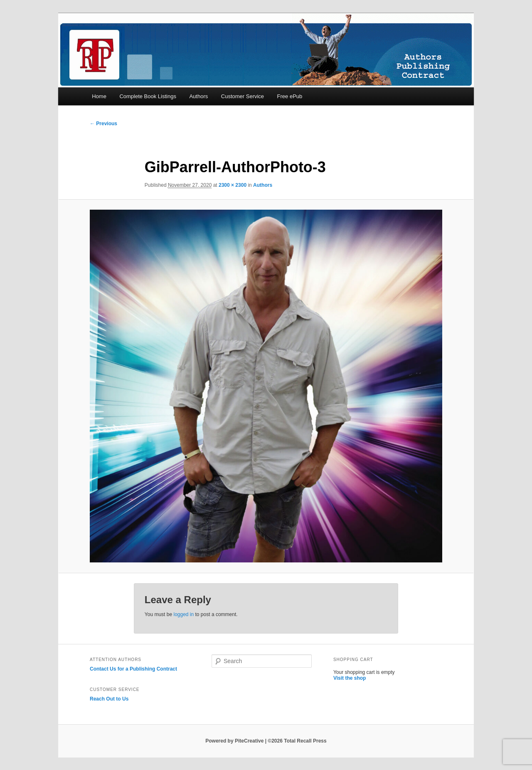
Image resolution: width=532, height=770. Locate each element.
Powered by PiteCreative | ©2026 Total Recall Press (266, 741)
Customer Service (243, 96)
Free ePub (290, 96)
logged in (183, 614)
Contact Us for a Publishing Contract (133, 669)
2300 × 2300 (233, 185)
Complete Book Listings (148, 96)
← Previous (103, 124)
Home (99, 96)
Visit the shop (350, 678)
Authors (198, 96)
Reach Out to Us (109, 699)
